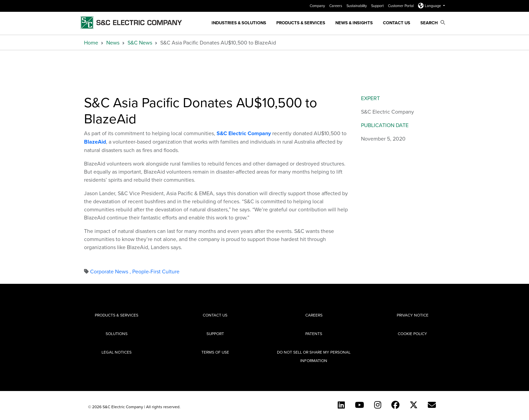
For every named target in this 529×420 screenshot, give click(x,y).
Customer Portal (401, 6)
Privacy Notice (413, 315)
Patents (314, 334)
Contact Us (397, 23)
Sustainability (357, 6)
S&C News (140, 42)
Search (433, 23)
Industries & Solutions (239, 23)
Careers (336, 6)
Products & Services (301, 23)
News (113, 42)
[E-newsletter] (432, 405)
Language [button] (430, 6)
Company (318, 6)
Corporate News (111, 271)
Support (378, 6)
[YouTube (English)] (359, 405)
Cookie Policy (412, 334)
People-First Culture (156, 271)
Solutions (117, 334)
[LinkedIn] (341, 405)
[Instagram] (378, 405)
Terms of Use (215, 352)
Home (91, 42)
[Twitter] (414, 405)
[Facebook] (395, 405)
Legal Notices (117, 352)
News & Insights (354, 23)
